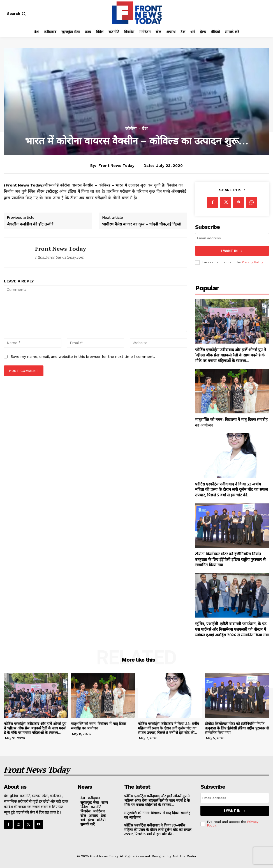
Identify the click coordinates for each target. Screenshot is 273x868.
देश (145, 129)
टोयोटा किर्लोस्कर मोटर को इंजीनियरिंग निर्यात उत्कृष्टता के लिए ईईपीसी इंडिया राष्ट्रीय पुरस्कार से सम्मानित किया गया (230, 559)
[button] (17, 14)
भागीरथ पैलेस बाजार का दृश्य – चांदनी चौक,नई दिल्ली (141, 224)
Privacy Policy (252, 262)
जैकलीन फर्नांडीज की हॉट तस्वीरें (30, 224)
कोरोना (131, 129)
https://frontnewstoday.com (60, 257)
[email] (232, 238)
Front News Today (116, 165)
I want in (232, 251)
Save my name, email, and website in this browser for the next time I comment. (83, 357)
